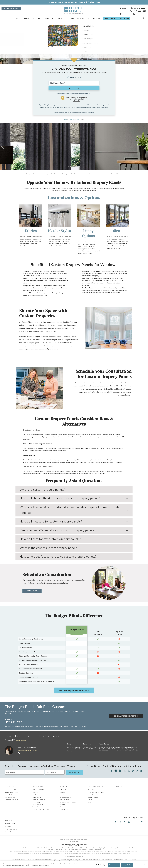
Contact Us (32, 591)
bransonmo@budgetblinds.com (26, 750)
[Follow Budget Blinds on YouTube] (129, 771)
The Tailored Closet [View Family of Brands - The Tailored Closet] (38, 805)
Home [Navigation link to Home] (66, 120)
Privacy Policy (103, 107)
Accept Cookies (127, 865)
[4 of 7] (74, 166)
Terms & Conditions (10, 823)
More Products (83, 18)
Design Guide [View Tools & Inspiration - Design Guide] (91, 790)
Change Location (21, 740)
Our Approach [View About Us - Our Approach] (64, 792)
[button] (126, 14)
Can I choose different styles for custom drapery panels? (74, 530)
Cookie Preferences (10, 832)
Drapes (46, 18)
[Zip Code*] (74, 83)
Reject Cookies (114, 865)
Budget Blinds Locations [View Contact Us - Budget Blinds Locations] (11, 795)
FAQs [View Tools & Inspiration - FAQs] (89, 802)
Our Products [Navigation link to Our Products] (71, 120)
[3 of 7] (72, 166)
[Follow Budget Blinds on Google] (116, 771)
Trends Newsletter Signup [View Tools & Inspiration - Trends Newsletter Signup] (95, 795)
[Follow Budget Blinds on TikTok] (142, 822)
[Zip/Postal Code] (55, 772)
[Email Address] (24, 772)
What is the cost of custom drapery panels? (74, 548)
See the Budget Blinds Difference (74, 690)
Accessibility (8, 826)
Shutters (36, 18)
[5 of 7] (76, 166)
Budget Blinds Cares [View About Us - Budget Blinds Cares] (66, 797)
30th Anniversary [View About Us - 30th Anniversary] (65, 800)
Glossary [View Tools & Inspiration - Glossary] (90, 800)
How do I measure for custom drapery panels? (74, 522)
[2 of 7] (70, 166)
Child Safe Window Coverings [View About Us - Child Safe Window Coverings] (68, 802)
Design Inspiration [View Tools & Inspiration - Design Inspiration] (93, 797)
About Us (96, 18)
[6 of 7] (78, 166)
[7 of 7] (80, 166)
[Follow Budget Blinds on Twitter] (141, 771)
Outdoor (70, 18)
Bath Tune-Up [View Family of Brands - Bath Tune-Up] (36, 795)
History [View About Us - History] (62, 795)
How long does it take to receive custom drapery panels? (74, 557)
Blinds (18, 18)
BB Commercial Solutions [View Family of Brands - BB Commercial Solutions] (39, 790)
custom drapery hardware (111, 448)
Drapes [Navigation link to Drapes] (78, 120)
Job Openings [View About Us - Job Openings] (64, 809)
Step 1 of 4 (75, 77)
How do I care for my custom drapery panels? (74, 539)
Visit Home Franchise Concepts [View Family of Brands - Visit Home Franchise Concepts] (41, 809)
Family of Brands (39, 787)
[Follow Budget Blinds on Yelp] (124, 771)
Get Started (74, 88)
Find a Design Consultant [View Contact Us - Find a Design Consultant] (12, 792)
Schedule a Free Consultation (126, 716)
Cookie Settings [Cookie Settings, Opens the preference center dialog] (101, 865)
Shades (27, 18)
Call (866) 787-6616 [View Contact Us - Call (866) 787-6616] (10, 797)
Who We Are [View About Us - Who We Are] (63, 790)
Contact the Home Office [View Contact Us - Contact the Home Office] (11, 800)
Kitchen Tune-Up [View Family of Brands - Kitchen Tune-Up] (37, 797)
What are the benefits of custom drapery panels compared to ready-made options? (74, 510)
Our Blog (119, 787)
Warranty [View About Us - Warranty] (63, 805)
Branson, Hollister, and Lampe (133, 8)
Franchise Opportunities (11, 8)
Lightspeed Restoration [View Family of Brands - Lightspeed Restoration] (39, 800)
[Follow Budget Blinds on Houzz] (120, 771)
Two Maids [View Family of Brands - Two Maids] (35, 807)
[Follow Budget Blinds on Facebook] (112, 771)
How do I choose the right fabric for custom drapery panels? (74, 498)
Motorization (58, 18)
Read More (70, 752)
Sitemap (7, 818)
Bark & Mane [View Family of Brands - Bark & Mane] (36, 792)
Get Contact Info (140, 14)
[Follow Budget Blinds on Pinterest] (133, 771)
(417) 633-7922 (138, 11)
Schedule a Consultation (117, 18)
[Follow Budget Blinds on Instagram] (137, 771)
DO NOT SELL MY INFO (11, 829)
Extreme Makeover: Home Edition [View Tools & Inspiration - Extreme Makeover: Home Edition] (97, 792)
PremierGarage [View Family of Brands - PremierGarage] (36, 802)
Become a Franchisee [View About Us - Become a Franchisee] (66, 807)
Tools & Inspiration (96, 787)
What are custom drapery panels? (74, 490)
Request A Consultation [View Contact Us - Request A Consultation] (11, 790)
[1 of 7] (68, 166)
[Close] (145, 864)
